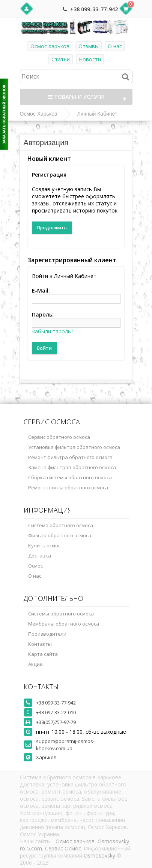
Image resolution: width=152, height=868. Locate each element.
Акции (35, 664)
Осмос (35, 566)
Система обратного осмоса (61, 525)
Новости (90, 59)
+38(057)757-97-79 (56, 722)
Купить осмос (44, 545)
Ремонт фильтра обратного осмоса (70, 457)
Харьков (46, 757)
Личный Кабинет (97, 114)
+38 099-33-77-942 (94, 9)
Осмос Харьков (50, 46)
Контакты (40, 644)
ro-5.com (31, 848)
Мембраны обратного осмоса (64, 624)
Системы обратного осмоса (61, 614)
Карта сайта (43, 654)
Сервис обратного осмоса (59, 437)
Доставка (40, 556)
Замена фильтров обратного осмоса (72, 467)
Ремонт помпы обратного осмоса (68, 488)
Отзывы (89, 46)
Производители (47, 634)
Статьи (61, 59)
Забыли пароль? (53, 331)
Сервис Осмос (63, 848)
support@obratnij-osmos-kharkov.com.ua (65, 745)
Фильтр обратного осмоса (60, 535)
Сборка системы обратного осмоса (70, 477)
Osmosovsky (113, 841)
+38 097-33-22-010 (56, 712)
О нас (115, 46)
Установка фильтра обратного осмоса (74, 447)
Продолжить (52, 228)
